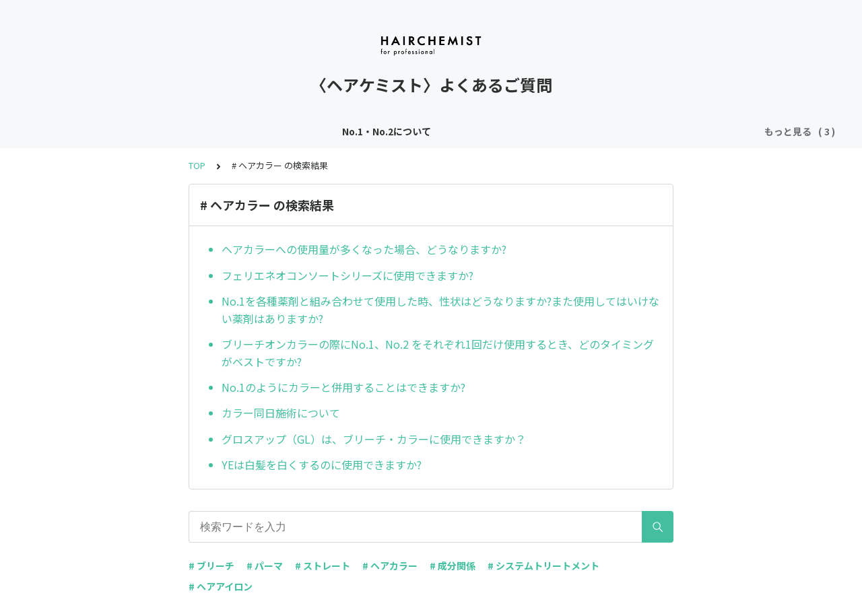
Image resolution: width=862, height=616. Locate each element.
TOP (197, 165)
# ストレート (323, 566)
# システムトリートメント (543, 566)
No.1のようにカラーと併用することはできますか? (343, 387)
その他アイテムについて (598, 131)
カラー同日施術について (281, 413)
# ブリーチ (211, 566)
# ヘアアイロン (221, 586)
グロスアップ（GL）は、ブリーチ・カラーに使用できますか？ (374, 439)
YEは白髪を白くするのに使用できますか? (322, 465)
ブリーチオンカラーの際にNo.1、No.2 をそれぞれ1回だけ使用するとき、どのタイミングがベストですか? (438, 353)
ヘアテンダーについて (349, 131)
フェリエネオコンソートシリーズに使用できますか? (347, 275)
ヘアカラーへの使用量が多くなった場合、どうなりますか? (364, 249)
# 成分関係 (453, 566)
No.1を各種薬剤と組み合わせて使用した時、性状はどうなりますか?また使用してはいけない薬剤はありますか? (440, 310)
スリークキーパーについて (471, 131)
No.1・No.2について (238, 131)
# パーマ (265, 566)
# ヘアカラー (390, 566)
